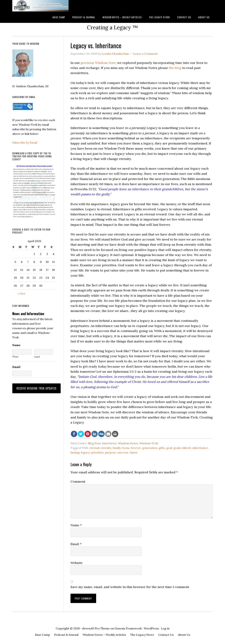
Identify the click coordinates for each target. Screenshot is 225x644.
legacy (85, 452)
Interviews (109, 443)
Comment (78, 482)
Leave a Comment (145, 54)
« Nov (22, 293)
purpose (111, 452)
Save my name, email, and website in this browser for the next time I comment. (130, 587)
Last (37, 357)
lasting (75, 452)
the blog (175, 68)
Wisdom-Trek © (40, 6)
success (123, 452)
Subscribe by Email (25, 143)
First (15, 357)
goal (169, 448)
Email (76, 544)
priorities (97, 452)
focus (126, 448)
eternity (106, 448)
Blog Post (94, 443)
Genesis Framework (128, 628)
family (117, 448)
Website (77, 563)
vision (133, 452)
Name (76, 525)
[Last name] (44, 352)
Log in (165, 628)
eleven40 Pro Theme (96, 628)
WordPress (151, 628)
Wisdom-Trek (149, 443)
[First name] (22, 352)
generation (150, 448)
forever (136, 448)
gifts (162, 448)
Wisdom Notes (128, 443)
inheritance (200, 448)
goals (177, 448)
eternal (94, 448)
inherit (187, 448)
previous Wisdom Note (98, 63)
